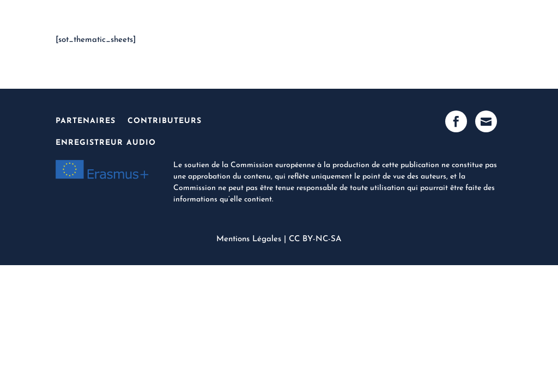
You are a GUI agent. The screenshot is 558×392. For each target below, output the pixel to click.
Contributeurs (165, 121)
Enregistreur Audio (106, 143)
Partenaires (86, 121)
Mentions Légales (249, 239)
